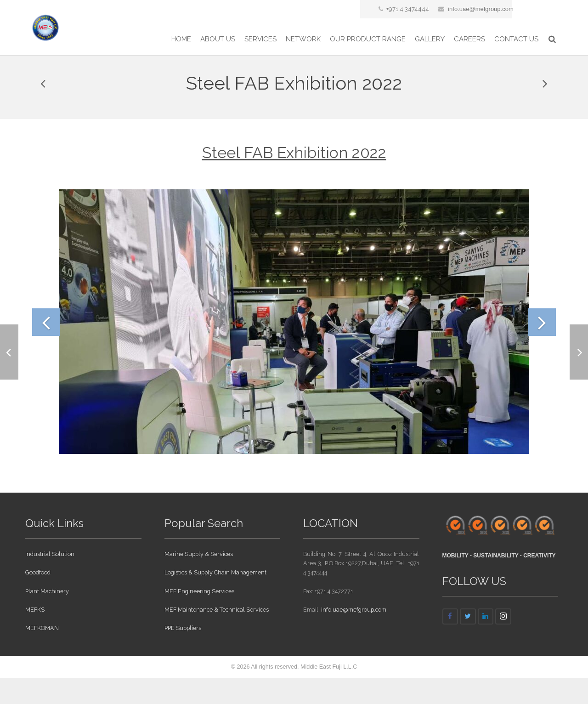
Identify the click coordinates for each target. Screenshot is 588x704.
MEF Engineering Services (199, 617)
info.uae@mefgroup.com (481, 9)
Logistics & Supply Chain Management (215, 599)
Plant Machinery (47, 617)
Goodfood (38, 599)
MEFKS (35, 636)
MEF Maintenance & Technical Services (217, 636)
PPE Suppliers (183, 654)
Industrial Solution (50, 580)
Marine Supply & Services (199, 580)
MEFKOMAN (42, 654)
